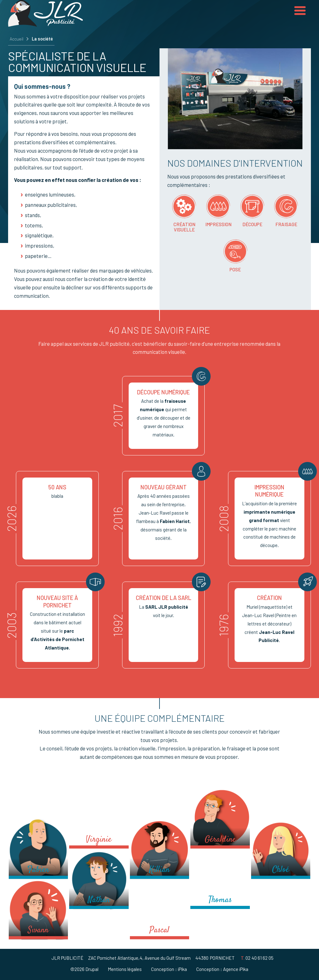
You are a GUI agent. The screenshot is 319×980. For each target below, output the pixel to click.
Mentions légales (125, 969)
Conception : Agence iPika (222, 969)
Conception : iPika (169, 969)
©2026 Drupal (84, 969)
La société (42, 39)
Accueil (17, 39)
